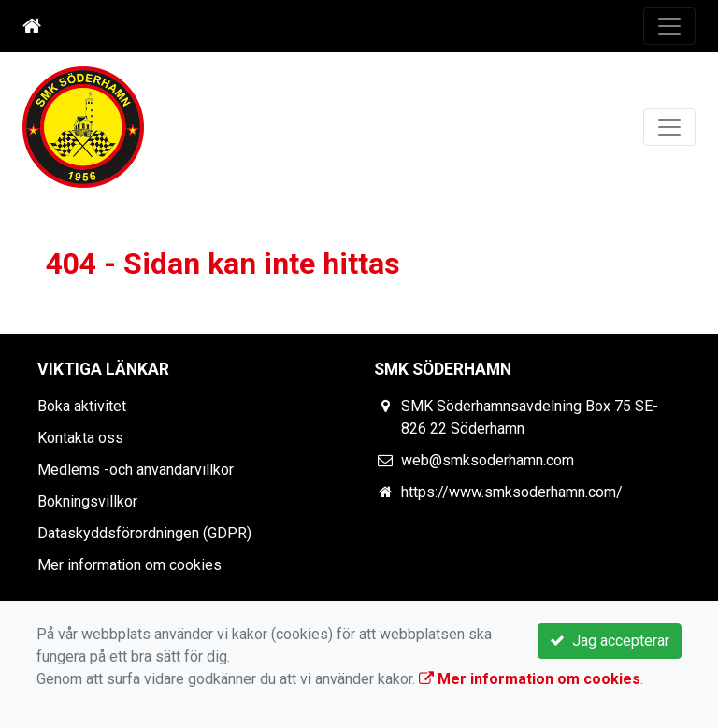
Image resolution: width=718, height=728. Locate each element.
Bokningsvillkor (87, 501)
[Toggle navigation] (669, 26)
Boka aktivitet (82, 406)
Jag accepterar (610, 641)
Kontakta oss (80, 438)
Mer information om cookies (129, 565)
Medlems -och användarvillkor (136, 470)
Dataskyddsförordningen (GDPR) (144, 533)
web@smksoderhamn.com (488, 460)
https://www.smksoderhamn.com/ (512, 492)
